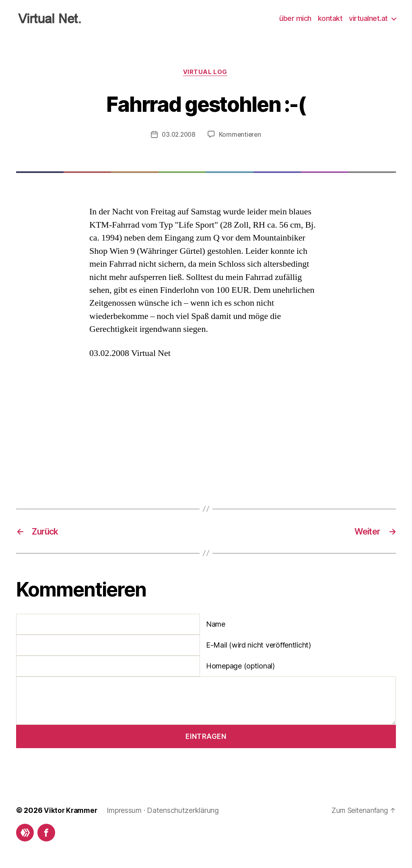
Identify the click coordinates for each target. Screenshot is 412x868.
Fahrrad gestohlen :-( (206, 104)
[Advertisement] (150, 427)
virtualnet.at (368, 18)
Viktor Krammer (72, 811)
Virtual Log (206, 73)
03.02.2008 (178, 136)
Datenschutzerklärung (185, 811)
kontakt (330, 18)
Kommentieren (241, 136)
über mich (295, 18)
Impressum (127, 811)
